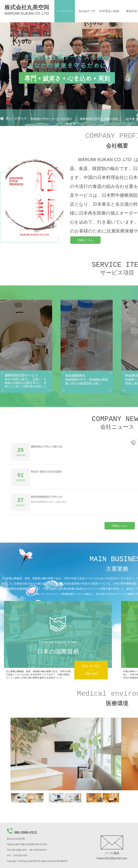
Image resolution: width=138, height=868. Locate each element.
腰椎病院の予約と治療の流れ (101, 119)
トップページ (65, 11)
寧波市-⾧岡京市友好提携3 (46, 472)
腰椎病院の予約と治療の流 (46, 447)
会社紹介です (87, 11)
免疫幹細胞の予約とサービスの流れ (50, 119)
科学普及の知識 (109, 11)
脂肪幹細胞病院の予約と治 (46, 497)
